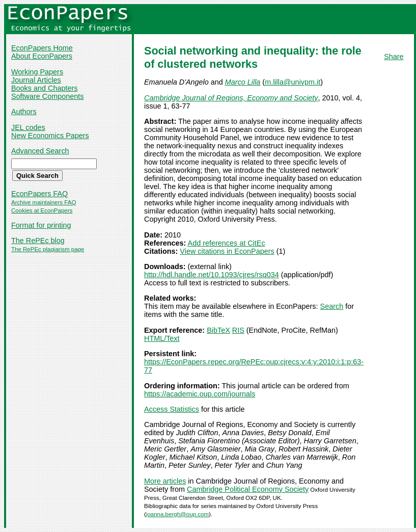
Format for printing (41, 225)
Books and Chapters (44, 88)
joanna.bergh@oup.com (177, 514)
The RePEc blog (38, 241)
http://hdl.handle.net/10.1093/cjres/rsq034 (212, 275)
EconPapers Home (42, 48)
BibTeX (218, 330)
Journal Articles (36, 80)
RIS (238, 330)
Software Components (47, 96)
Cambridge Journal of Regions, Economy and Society (231, 98)
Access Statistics (172, 409)
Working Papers (37, 72)
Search (332, 306)
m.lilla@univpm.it (293, 82)
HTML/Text (162, 338)
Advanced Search (40, 151)
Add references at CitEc (227, 243)
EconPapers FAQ (39, 194)
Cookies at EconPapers (42, 210)
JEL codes (28, 127)
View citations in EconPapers (227, 251)
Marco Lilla (243, 82)
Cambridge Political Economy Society (248, 489)
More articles (165, 481)
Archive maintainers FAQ (44, 202)
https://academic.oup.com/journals (200, 394)
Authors (24, 112)
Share (394, 57)
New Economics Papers (50, 136)
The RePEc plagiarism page (48, 249)
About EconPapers (42, 56)
